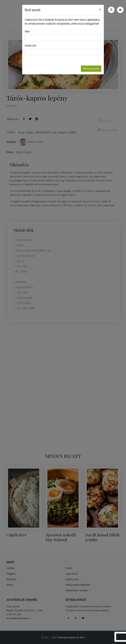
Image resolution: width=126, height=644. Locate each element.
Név (27, 31)
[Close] (100, 9)
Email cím (30, 46)
